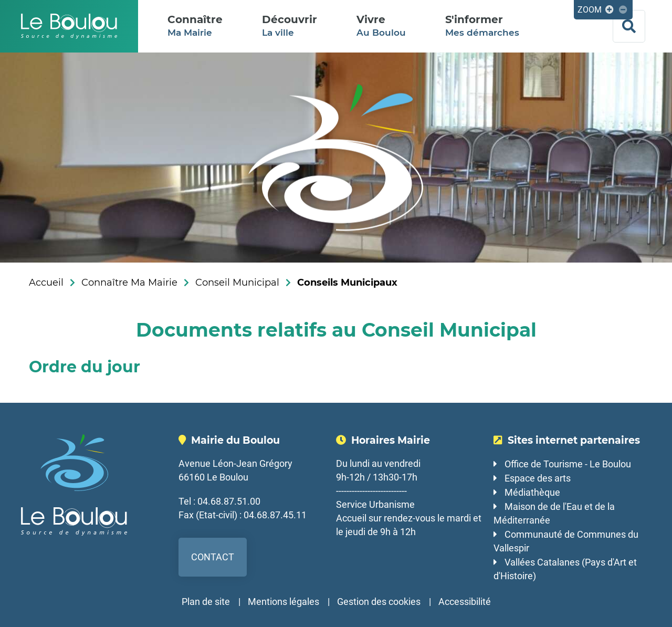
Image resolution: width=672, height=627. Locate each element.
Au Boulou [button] (381, 25)
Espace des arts (538, 478)
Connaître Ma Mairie (129, 283)
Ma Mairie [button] (195, 25)
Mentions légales (283, 602)
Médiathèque (532, 492)
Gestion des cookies (379, 602)
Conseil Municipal (237, 283)
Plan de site (206, 602)
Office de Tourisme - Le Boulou (568, 464)
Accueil (46, 283)
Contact (213, 557)
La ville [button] (290, 25)
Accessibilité (465, 602)
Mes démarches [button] (482, 25)
